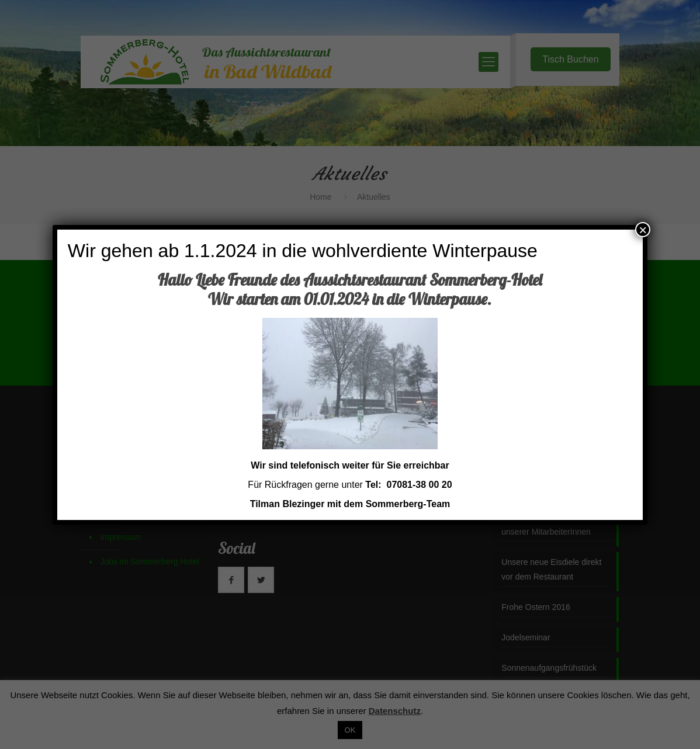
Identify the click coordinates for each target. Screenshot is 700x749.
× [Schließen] (643, 230)
